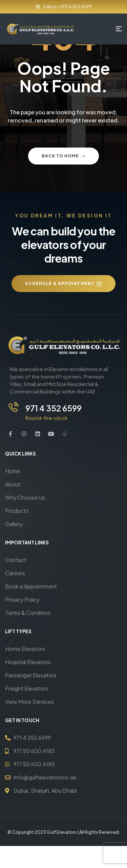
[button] (63, 284)
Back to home (63, 156)
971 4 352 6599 (54, 408)
